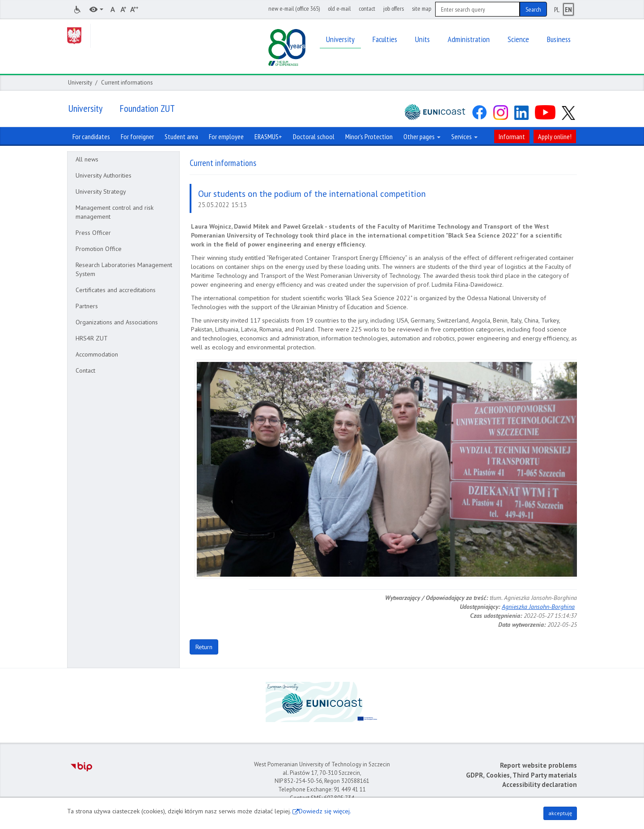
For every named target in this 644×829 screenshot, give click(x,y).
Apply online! (555, 136)
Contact (85, 370)
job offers (394, 9)
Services (464, 136)
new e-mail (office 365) (294, 9)
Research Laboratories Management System (124, 269)
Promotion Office (99, 249)
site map (422, 9)
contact (367, 9)
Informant (512, 136)
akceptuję (560, 813)
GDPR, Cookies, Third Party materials (521, 775)
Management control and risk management (114, 212)
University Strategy (101, 191)
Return (204, 647)
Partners (87, 306)
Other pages (422, 136)
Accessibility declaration (540, 784)
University (80, 83)
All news (87, 159)
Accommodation (97, 354)
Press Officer (93, 233)
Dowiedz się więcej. (325, 811)
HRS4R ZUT (92, 338)
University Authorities (104, 175)
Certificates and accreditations (116, 290)
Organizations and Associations (117, 322)
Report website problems (538, 765)
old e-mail (339, 9)
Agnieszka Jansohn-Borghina (538, 607)
